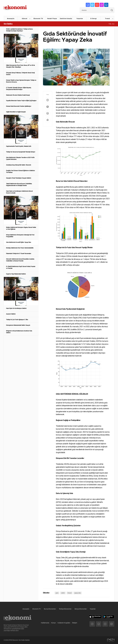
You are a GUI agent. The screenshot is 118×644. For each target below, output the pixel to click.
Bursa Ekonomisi (50, 609)
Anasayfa (11, 19)
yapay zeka (78, 593)
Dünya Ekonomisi (81, 609)
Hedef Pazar (52, 19)
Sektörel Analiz (66, 19)
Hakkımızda (45, 623)
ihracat (70, 593)
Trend (107, 19)
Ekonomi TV (38, 19)
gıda (57, 593)
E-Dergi (94, 19)
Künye (53, 623)
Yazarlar (80, 19)
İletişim (75, 623)
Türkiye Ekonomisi (65, 609)
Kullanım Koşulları (64, 623)
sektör (63, 593)
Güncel (24, 19)
